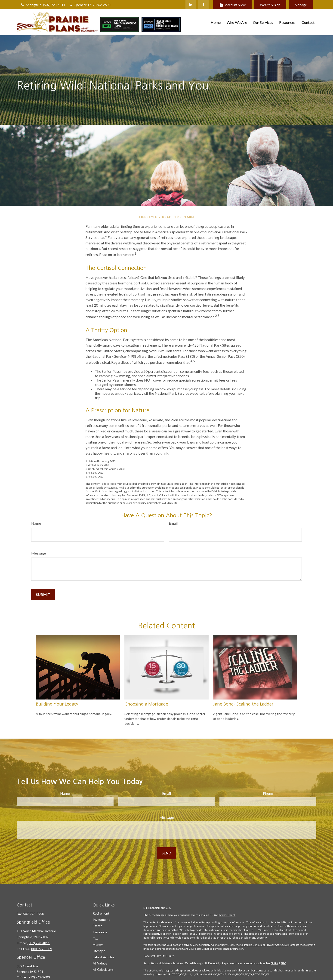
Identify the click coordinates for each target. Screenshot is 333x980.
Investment (101, 920)
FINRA (274, 963)
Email (173, 523)
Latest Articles (103, 957)
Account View (232, 5)
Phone (268, 793)
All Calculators (103, 969)
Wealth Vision (270, 5)
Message (39, 553)
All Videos (100, 963)
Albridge (301, 5)
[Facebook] (203, 5)
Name (36, 523)
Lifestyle (99, 951)
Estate (98, 926)
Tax (95, 938)
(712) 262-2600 (39, 977)
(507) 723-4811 (39, 943)
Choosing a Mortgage (146, 704)
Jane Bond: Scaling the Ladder (243, 704)
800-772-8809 (42, 949)
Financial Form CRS (159, 908)
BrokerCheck (227, 915)
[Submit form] (43, 594)
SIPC (283, 963)
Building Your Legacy (57, 704)
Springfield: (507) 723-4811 (43, 5)
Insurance (100, 932)
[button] (216, 22)
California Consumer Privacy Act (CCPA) (264, 945)
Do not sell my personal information (222, 949)
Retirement (101, 913)
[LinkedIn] (191, 5)
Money (98, 945)
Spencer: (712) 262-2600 (89, 5)
